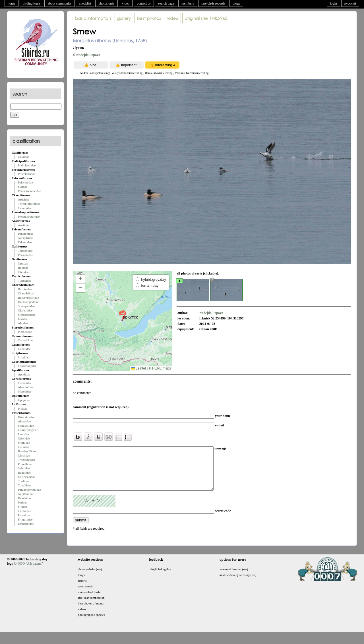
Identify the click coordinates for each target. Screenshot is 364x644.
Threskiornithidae (29, 204)
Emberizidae (26, 524)
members (188, 3)
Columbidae (26, 340)
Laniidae (23, 434)
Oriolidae (24, 438)
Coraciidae (25, 383)
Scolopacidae (26, 306)
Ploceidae (24, 515)
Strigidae (24, 357)
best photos (149, 18)
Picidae (22, 408)
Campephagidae (28, 430)
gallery (124, 18)
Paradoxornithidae (29, 490)
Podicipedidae (27, 165)
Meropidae (25, 391)
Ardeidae (24, 199)
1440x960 (206, 18)
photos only (106, 3)
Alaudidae (24, 421)
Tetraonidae (25, 251)
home (12, 3)
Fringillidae (25, 519)
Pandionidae (26, 234)
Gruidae (23, 263)
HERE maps (162, 368)
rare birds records (213, 3)
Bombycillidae (27, 451)
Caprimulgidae (27, 366)
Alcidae (23, 323)
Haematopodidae (29, 302)
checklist (85, 3)
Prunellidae (25, 464)
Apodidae (24, 374)
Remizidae (25, 498)
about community (59, 3)
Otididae (23, 272)
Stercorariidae (27, 315)
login (333, 3)
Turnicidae (25, 280)
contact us (144, 3)
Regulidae (24, 472)
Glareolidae (25, 310)
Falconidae (25, 242)
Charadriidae (26, 293)
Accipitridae (26, 238)
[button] (122, 315)
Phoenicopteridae (29, 216)
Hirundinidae (26, 417)
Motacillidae (26, 426)
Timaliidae (25, 485)
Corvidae (24, 447)
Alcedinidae (25, 387)
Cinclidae (24, 455)
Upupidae (24, 400)
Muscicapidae (27, 477)
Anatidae (24, 225)
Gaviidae (24, 157)
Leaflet (139, 368)
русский (350, 3)
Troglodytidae (27, 460)
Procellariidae (27, 174)
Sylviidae (24, 468)
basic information (93, 18)
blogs (236, 3)
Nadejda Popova (88, 55)
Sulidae (23, 187)
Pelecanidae (25, 182)
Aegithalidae (26, 494)
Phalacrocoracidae (29, 191)
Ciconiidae (25, 208)
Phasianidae (25, 255)
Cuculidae (24, 349)
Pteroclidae (25, 332)
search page (166, 3)
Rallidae (23, 268)
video (126, 3)
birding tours (32, 3)
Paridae (23, 502)
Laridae (23, 319)
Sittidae (23, 507)
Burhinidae (25, 289)
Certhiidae (24, 511)
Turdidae (23, 481)
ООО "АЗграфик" (30, 572)
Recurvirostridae (28, 298)
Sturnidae (24, 443)
